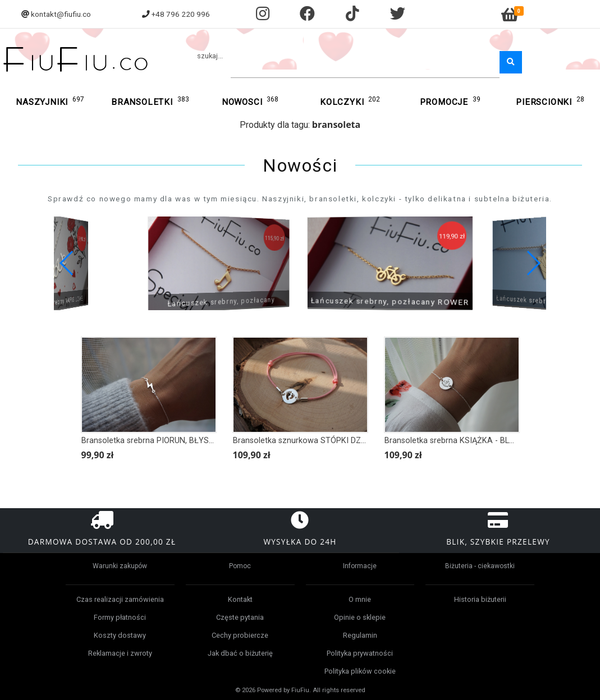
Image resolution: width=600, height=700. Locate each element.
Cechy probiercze (240, 635)
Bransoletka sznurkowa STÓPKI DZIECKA (308, 441)
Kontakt (240, 599)
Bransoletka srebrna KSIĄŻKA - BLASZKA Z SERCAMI (482, 441)
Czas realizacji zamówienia (120, 599)
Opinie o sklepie (360, 617)
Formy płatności (120, 617)
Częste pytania (240, 617)
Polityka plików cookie (360, 671)
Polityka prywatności (360, 653)
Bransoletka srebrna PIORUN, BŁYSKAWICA (161, 441)
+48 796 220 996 (181, 14)
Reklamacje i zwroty (120, 653)
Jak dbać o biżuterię (240, 653)
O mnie (360, 599)
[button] (533, 263)
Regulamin (360, 635)
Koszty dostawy (120, 635)
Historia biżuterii (480, 599)
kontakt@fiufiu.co (61, 14)
